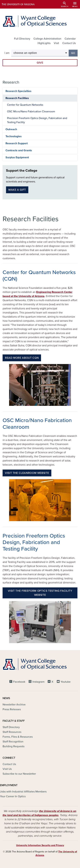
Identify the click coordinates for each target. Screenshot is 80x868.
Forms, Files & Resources (18, 737)
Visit (56, 43)
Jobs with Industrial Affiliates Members (23, 792)
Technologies (14, 136)
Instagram (38, 682)
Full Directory (22, 39)
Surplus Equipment (17, 157)
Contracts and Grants (19, 150)
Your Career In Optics (13, 796)
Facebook (19, 682)
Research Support (17, 143)
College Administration (47, 39)
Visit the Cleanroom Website (27, 473)
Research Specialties (18, 91)
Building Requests (13, 746)
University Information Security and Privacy (40, 845)
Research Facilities (17, 98)
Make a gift (17, 190)
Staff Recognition (13, 742)
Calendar (70, 39)
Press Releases (12, 709)
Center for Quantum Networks (25, 105)
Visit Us (7, 769)
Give (40, 63)
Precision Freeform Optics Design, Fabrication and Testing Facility (37, 120)
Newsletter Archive (14, 705)
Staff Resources (12, 732)
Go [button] (74, 53)
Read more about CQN (22, 358)
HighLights (44, 43)
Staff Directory (11, 727)
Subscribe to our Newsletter (19, 774)
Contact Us (69, 43)
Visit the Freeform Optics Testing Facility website (40, 593)
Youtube (66, 682)
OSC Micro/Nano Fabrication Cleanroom (31, 112)
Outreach (11, 129)
